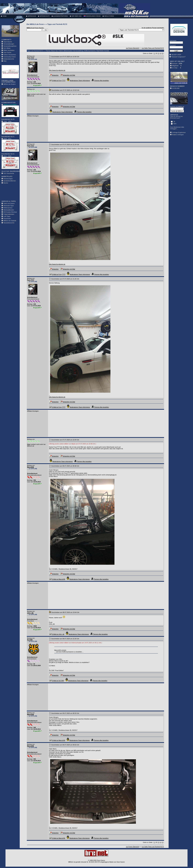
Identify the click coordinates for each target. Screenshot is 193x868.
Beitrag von (31, 56)
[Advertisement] (10, 193)
